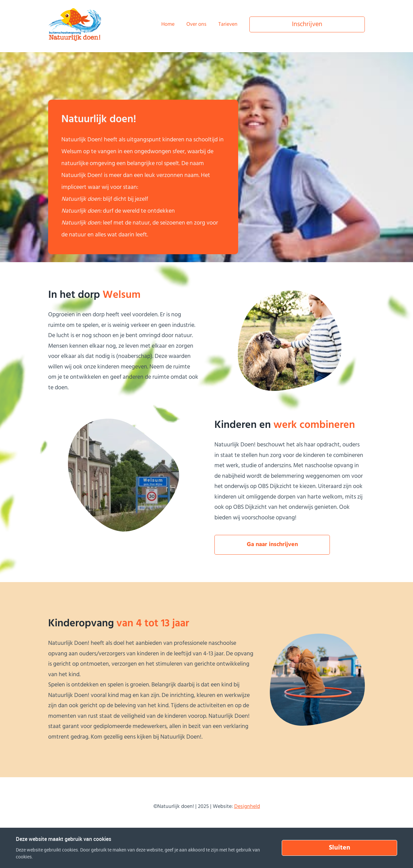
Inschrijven (307, 24)
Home (168, 24)
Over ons (196, 24)
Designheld (247, 807)
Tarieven (228, 24)
